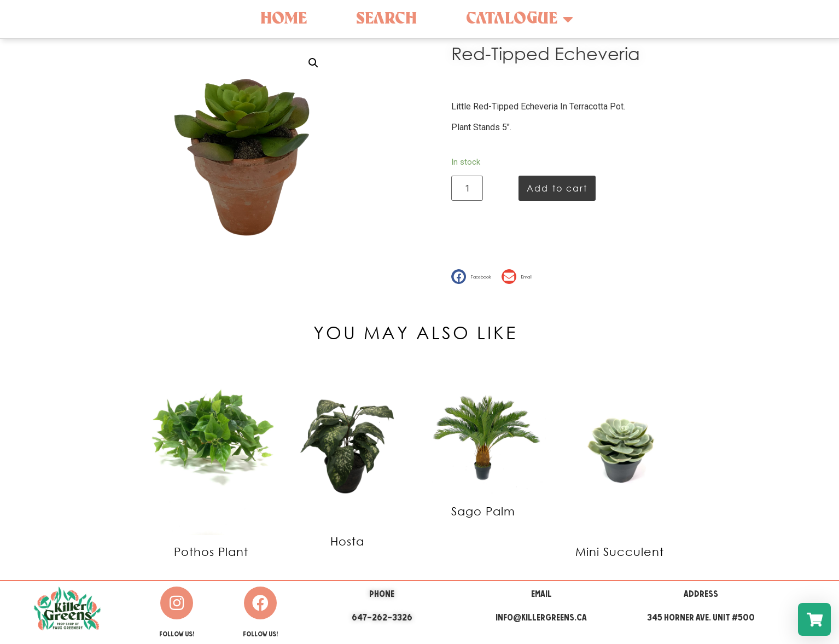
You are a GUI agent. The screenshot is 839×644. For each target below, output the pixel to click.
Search (386, 19)
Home (284, 19)
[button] (474, 277)
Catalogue (520, 19)
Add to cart (557, 188)
